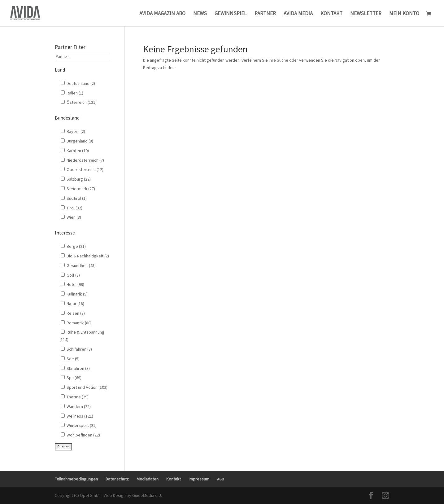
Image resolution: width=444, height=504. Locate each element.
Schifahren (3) (76, 349)
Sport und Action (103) (84, 387)
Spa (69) (71, 378)
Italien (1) (72, 93)
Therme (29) (75, 397)
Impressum (199, 479)
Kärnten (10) (75, 151)
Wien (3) (71, 217)
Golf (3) (70, 275)
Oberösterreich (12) (82, 169)
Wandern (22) (76, 406)
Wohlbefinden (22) (80, 435)
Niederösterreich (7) (82, 160)
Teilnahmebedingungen (76, 479)
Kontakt (174, 479)
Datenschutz (117, 479)
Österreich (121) (79, 102)
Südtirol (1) (74, 198)
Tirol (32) (72, 208)
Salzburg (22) (76, 179)
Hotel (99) (72, 284)
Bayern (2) (73, 131)
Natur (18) (72, 304)
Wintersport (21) (79, 425)
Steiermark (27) (78, 189)
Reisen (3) (73, 313)
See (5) (70, 359)
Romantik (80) (76, 323)
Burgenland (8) (77, 141)
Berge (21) (73, 246)
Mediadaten (148, 479)
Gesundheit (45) (78, 265)
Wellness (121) (77, 416)
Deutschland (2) (78, 83)
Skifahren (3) (75, 368)
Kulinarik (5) (74, 294)
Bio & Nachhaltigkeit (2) (85, 256)
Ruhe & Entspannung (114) (82, 336)
